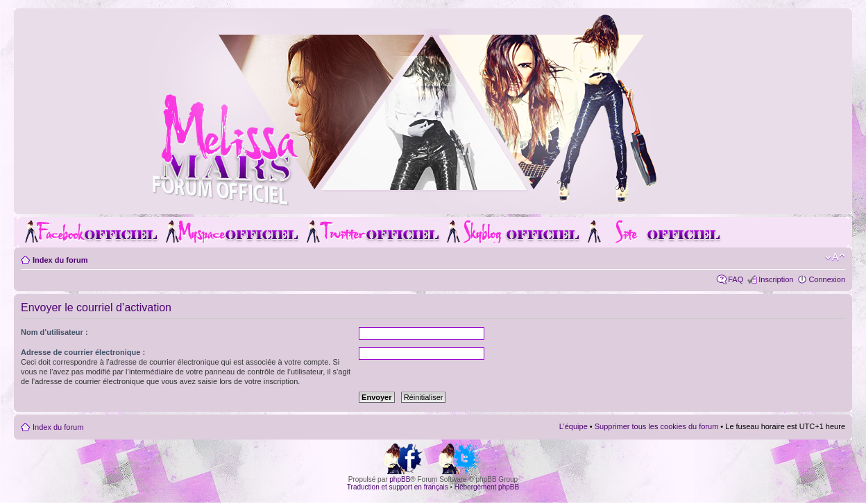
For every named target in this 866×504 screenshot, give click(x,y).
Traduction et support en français (398, 487)
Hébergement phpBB (487, 487)
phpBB (400, 479)
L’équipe (574, 426)
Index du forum (60, 260)
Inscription (776, 279)
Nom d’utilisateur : (54, 332)
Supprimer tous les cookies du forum (657, 426)
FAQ (736, 279)
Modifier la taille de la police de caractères (835, 257)
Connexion (827, 279)
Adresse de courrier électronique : (83, 352)
